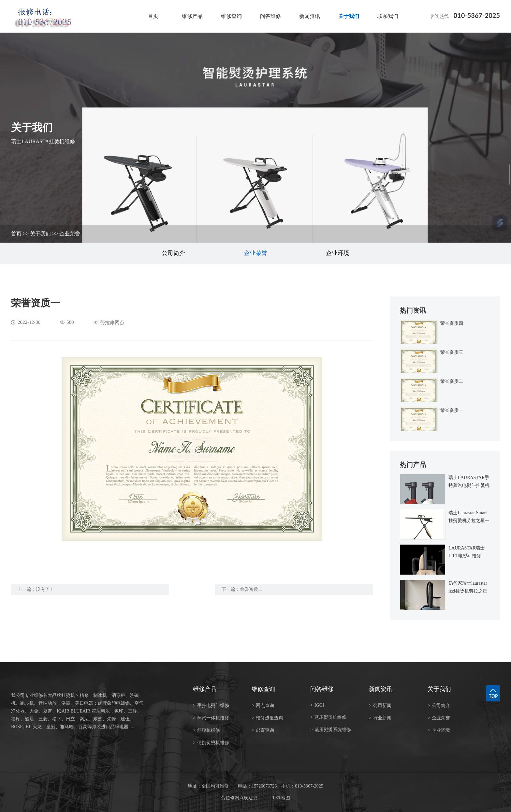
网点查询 (263, 706)
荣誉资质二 (251, 589)
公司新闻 (380, 706)
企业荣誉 (70, 234)
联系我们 (388, 16)
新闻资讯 (310, 16)
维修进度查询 (267, 718)
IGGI (317, 705)
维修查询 (231, 16)
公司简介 (173, 253)
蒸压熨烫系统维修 (331, 730)
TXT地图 (281, 798)
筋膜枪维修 (206, 730)
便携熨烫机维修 (211, 743)
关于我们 (349, 16)
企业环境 (338, 253)
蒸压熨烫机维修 (328, 717)
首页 (153, 16)
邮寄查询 (263, 730)
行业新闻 (380, 718)
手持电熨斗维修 (211, 706)
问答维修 (270, 16)
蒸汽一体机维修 (211, 718)
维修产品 (192, 16)
